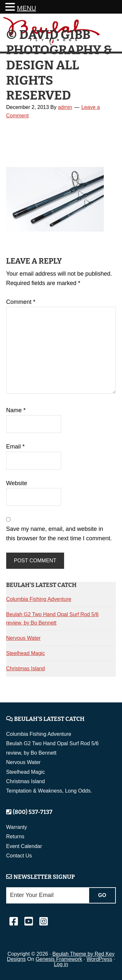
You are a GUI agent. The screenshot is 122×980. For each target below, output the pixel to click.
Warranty (17, 827)
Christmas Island (26, 669)
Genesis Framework (59, 959)
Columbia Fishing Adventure (39, 599)
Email (15, 447)
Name (16, 410)
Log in (61, 964)
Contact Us (19, 856)
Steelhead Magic (26, 653)
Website (17, 483)
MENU (27, 8)
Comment (21, 302)
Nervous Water (23, 638)
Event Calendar (24, 846)
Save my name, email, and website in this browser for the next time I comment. (59, 534)
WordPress (99, 959)
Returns (15, 837)
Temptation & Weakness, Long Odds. (49, 791)
